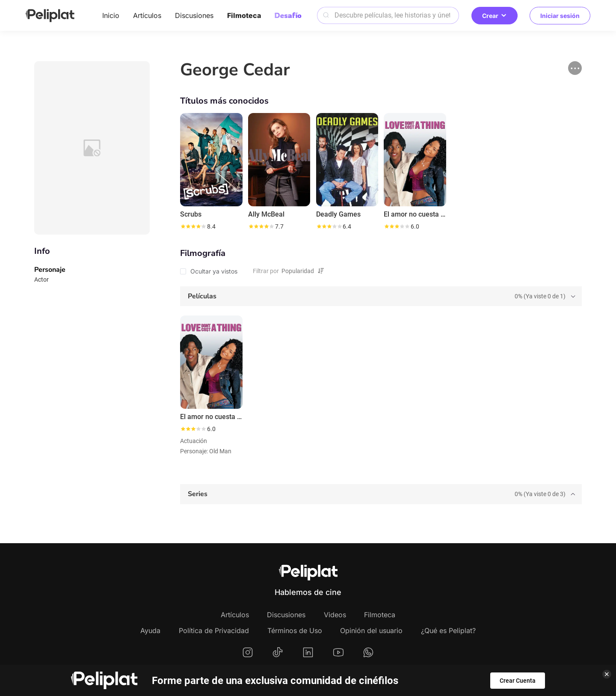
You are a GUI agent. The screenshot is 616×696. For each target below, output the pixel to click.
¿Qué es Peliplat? (448, 631)
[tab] (381, 296)
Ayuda (150, 631)
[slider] (193, 226)
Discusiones (194, 15)
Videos (335, 615)
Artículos (147, 15)
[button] (575, 68)
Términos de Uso (295, 631)
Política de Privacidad (214, 631)
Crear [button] (495, 16)
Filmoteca (244, 15)
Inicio (111, 15)
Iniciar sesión (560, 16)
